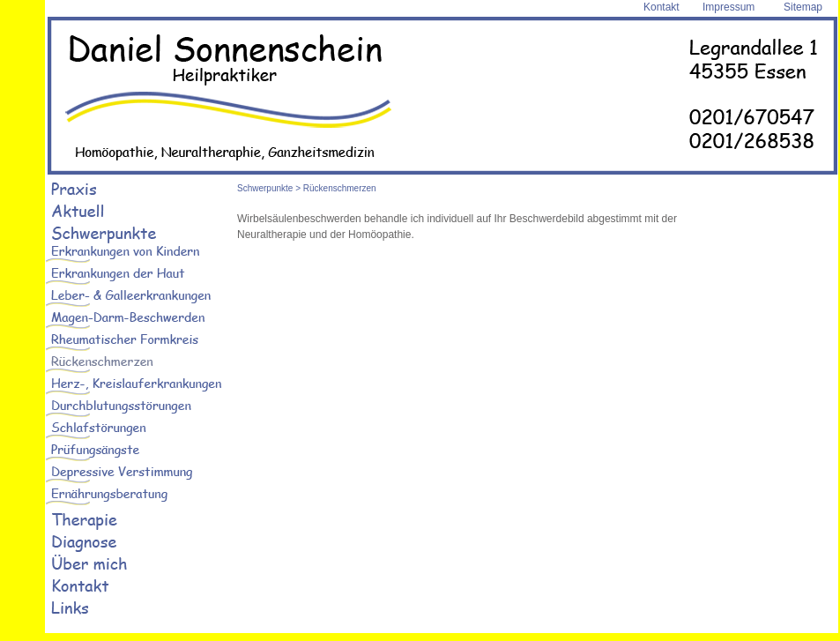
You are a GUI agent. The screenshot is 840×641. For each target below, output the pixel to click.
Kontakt (662, 7)
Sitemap (803, 7)
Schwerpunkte (265, 188)
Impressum (728, 7)
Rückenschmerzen (340, 188)
